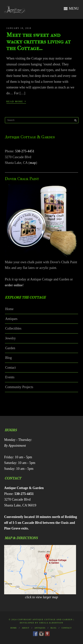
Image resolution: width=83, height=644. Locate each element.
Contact (11, 368)
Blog (9, 358)
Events (10, 377)
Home (9, 309)
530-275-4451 (25, 151)
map (33, 163)
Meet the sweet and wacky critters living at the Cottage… (39, 41)
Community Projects (19, 387)
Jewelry (11, 338)
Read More (16, 101)
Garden (10, 348)
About (26, 628)
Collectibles (13, 328)
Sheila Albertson (51, 623)
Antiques (11, 319)
